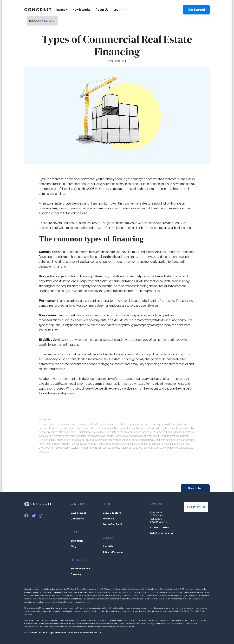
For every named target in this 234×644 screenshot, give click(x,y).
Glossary (76, 574)
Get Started (196, 10)
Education (50, 21)
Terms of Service (61, 592)
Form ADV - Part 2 (113, 524)
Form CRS (108, 519)
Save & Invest (78, 513)
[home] (38, 10)
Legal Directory (112, 513)
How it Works (82, 10)
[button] (64, 10)
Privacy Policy (81, 592)
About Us (102, 10)
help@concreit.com (162, 533)
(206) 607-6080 (160, 528)
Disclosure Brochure (50, 608)
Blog (73, 547)
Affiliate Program (113, 552)
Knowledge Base (80, 569)
